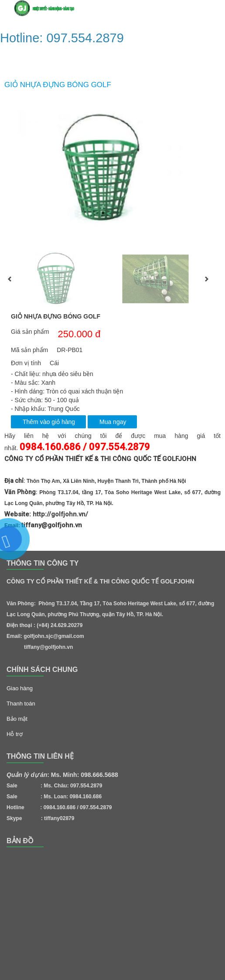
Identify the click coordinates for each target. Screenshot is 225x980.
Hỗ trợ (15, 734)
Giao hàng (20, 688)
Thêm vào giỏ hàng (49, 422)
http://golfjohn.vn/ (60, 514)
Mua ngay (113, 422)
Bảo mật (17, 719)
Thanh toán (21, 704)
